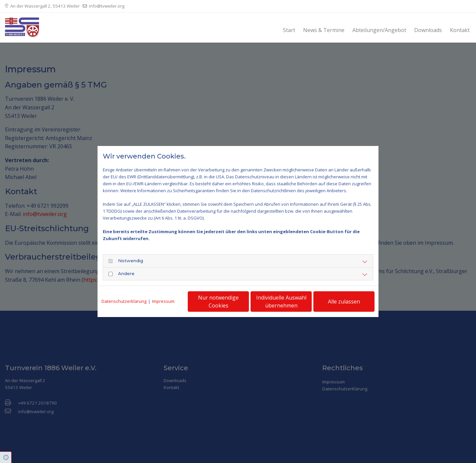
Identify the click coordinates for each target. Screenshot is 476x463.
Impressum (163, 301)
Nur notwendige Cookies (218, 302)
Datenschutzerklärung (124, 301)
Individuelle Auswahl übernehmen (281, 302)
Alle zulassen (344, 302)
